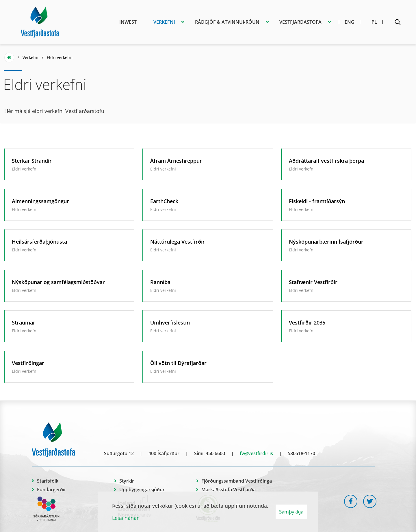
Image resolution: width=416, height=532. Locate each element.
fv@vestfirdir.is (256, 453)
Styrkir (127, 481)
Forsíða (9, 58)
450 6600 (215, 453)
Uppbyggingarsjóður (142, 490)
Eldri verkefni (60, 57)
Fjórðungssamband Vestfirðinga (237, 481)
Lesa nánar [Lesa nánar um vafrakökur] (125, 518)
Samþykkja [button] (291, 512)
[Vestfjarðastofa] (40, 21)
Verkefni (30, 57)
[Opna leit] (398, 23)
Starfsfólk (48, 481)
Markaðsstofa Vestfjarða (229, 490)
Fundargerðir (52, 490)
